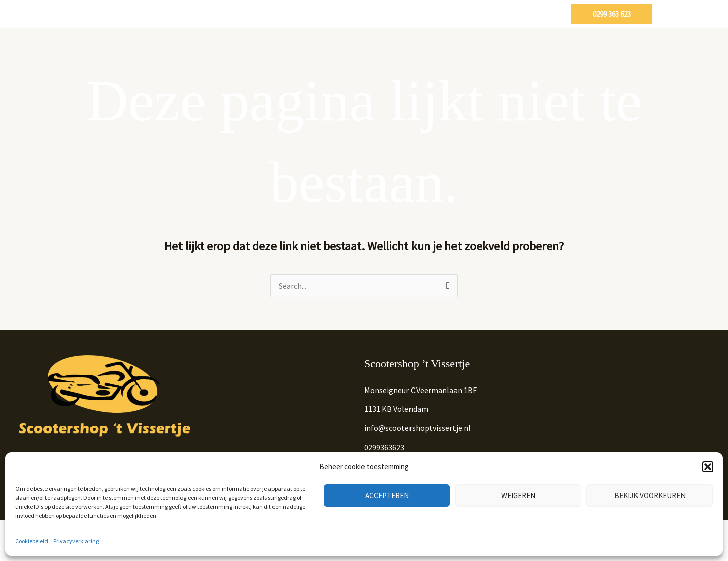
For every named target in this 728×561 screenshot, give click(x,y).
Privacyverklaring (76, 541)
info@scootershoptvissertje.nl (417, 428)
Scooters (301, 14)
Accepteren (387, 495)
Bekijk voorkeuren (650, 495)
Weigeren (518, 495)
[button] (708, 467)
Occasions (356, 14)
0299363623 (384, 447)
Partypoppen (479, 14)
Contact (539, 14)
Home (258, 14)
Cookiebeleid (32, 541)
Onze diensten (415, 14)
